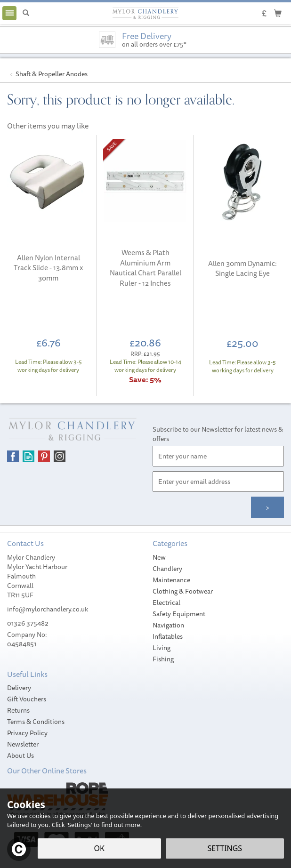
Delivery (19, 688)
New (159, 557)
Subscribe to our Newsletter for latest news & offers (218, 434)
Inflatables (168, 636)
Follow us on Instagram (60, 456)
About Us (20, 755)
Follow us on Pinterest (44, 456)
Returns (18, 710)
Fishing (163, 659)
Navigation (168, 625)
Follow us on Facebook (13, 456)
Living (162, 648)
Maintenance (171, 580)
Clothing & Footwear (183, 591)
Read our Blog (28, 456)
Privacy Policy (27, 733)
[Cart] (278, 13)
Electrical (166, 603)
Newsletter (23, 744)
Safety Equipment (179, 614)
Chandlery (167, 569)
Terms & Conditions (36, 722)
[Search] (26, 13)
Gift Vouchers (27, 699)
